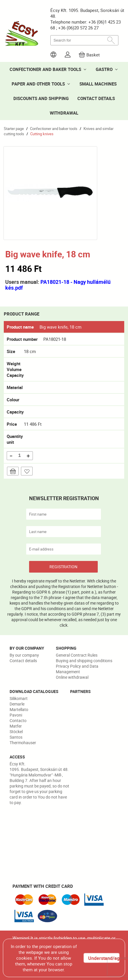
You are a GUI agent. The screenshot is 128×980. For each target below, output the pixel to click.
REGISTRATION (63, 567)
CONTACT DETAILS (96, 98)
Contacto (18, 720)
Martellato (19, 709)
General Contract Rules (77, 655)
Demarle (17, 704)
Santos (16, 737)
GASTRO (104, 69)
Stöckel (16, 732)
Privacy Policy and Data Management (77, 669)
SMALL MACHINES (98, 84)
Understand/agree (104, 958)
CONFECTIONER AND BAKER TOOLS (45, 69)
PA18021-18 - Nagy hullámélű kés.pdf (58, 285)
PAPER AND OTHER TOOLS (38, 84)
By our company (24, 655)
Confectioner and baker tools (54, 129)
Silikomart (19, 698)
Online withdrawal (72, 677)
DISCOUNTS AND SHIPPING (41, 98)
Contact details (23, 661)
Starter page (14, 129)
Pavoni (16, 715)
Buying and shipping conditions (84, 661)
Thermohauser (23, 743)
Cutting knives (42, 134)
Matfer (16, 726)
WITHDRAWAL (64, 113)
